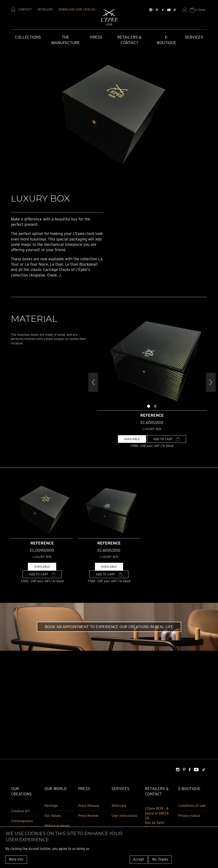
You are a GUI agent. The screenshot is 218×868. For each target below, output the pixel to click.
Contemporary (22, 821)
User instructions (124, 816)
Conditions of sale (192, 806)
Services (194, 37)
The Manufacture (66, 40)
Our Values (53, 816)
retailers (45, 9)
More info (16, 859)
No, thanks (160, 859)
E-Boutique (167, 40)
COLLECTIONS (28, 37)
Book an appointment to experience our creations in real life (109, 627)
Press (96, 37)
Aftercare (119, 806)
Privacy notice (189, 816)
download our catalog (77, 9)
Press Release (89, 806)
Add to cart (166, 439)
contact (25, 9)
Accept (139, 859)
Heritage (51, 806)
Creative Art (20, 811)
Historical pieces (57, 826)
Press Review (88, 816)
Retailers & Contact (129, 40)
